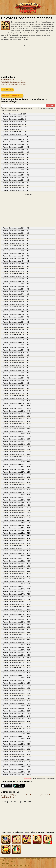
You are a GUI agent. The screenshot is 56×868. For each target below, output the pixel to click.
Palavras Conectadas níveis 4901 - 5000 (16, 274)
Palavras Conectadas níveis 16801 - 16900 (17, 576)
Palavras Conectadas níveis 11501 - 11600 (17, 442)
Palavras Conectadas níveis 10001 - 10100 (17, 403)
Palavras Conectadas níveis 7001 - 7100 (16, 327)
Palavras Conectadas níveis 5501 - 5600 (16, 289)
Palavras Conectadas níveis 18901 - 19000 (17, 630)
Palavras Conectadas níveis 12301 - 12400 (17, 462)
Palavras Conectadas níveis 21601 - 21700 (17, 698)
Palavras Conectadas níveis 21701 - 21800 (17, 701)
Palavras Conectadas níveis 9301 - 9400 (16, 386)
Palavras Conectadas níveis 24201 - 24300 (17, 764)
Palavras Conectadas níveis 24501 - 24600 (17, 772)
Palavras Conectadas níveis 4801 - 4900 (16, 271)
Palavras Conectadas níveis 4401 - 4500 (16, 261)
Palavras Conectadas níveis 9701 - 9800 (16, 396)
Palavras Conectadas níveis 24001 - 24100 (17, 759)
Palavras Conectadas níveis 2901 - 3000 (16, 188)
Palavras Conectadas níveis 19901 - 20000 (17, 655)
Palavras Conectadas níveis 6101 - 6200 (16, 304)
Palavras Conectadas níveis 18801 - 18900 (17, 627)
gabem (31, 795)
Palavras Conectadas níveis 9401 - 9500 (16, 388)
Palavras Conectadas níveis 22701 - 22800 (17, 726)
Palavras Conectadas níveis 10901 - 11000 (17, 426)
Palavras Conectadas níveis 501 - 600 (15, 127)
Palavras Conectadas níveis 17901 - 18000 (17, 604)
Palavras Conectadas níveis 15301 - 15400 (17, 538)
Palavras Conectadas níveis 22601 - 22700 (17, 724)
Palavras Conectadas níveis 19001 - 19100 (17, 632)
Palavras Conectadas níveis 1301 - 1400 (16, 147)
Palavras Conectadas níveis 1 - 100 (14, 114)
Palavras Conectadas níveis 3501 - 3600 (16, 238)
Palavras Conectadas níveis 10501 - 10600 (17, 416)
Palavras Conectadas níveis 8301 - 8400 (16, 360)
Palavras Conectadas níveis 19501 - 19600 (17, 645)
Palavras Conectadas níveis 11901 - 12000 (17, 452)
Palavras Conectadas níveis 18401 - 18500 (17, 617)
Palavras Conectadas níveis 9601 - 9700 (16, 393)
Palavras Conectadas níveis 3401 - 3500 (16, 236)
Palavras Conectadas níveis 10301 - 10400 (17, 411)
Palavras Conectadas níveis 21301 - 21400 (17, 691)
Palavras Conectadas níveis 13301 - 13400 (17, 487)
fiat (45, 795)
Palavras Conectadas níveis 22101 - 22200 (17, 711)
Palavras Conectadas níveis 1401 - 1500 (16, 150)
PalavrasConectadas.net (20, 866)
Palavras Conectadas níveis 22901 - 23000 (17, 731)
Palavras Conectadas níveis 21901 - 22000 (17, 706)
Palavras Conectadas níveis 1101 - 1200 (16, 142)
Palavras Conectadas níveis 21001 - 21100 (17, 683)
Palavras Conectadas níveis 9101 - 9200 (16, 381)
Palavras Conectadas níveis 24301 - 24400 (17, 767)
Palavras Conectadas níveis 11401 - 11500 (17, 439)
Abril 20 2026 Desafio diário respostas (13, 80)
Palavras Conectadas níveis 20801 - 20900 (17, 678)
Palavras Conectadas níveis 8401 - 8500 (16, 363)
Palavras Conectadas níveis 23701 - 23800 (17, 752)
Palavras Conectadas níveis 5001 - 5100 (16, 276)
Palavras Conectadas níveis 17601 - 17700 (17, 597)
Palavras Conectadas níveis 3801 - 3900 (16, 246)
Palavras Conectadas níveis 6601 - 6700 (16, 317)
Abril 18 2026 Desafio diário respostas (13, 84)
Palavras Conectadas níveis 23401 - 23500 (17, 744)
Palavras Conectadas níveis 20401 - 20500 (17, 668)
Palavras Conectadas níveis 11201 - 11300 (17, 434)
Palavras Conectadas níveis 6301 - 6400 (16, 309)
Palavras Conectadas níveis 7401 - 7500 (16, 337)
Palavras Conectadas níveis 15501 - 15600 (17, 543)
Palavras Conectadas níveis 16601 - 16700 (17, 571)
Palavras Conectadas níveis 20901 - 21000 (17, 680)
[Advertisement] (28, 60)
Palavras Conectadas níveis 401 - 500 (15, 124)
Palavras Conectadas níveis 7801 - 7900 (16, 347)
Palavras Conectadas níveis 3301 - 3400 (16, 233)
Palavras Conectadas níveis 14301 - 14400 (17, 513)
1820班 (12, 795)
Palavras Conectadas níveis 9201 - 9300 (16, 383)
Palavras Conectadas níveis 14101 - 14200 (17, 508)
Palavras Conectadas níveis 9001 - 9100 (16, 378)
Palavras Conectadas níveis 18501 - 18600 (17, 619)
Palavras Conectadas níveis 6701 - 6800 (16, 320)
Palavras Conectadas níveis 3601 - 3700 (16, 241)
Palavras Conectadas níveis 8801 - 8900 (16, 373)
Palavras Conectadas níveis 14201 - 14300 (17, 510)
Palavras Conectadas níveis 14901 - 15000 (17, 528)
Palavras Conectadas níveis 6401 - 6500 (16, 312)
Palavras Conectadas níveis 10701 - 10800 (17, 421)
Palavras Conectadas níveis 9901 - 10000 (16, 401)
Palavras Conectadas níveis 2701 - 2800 (16, 183)
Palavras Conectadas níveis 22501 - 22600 (17, 721)
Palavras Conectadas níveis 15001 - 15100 (17, 531)
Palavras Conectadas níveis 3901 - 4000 (16, 248)
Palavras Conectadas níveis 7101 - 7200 (16, 330)
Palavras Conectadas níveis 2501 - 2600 (16, 178)
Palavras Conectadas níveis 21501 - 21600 (17, 696)
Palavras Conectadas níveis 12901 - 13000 (17, 477)
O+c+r (12, 797)
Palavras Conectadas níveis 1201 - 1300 (16, 144)
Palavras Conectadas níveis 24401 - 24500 (17, 769)
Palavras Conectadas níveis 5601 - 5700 (16, 292)
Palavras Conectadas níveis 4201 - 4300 (16, 256)
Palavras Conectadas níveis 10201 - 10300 (17, 408)
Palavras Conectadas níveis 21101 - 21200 (17, 686)
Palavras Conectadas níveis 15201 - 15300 (17, 536)
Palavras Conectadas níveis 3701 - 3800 (16, 243)
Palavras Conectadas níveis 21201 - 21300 (17, 688)
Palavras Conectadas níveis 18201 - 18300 (17, 612)
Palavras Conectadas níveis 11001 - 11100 (17, 429)
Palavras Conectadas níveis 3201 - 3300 (16, 231)
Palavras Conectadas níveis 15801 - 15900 (17, 551)
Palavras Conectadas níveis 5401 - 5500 (16, 286)
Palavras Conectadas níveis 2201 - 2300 (16, 170)
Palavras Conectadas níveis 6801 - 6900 (16, 322)
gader (17, 795)
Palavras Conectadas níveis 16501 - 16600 (17, 569)
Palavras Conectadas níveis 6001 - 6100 (16, 302)
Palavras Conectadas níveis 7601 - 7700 (16, 342)
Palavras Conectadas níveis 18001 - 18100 (17, 607)
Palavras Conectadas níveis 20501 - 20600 (17, 670)
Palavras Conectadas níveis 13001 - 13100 (17, 480)
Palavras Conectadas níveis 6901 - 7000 (16, 325)
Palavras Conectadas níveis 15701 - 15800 (17, 548)
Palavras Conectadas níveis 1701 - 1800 (16, 157)
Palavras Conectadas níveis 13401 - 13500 (17, 490)
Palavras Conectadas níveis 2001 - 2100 (16, 165)
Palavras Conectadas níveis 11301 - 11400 (17, 436)
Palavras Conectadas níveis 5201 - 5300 (16, 281)
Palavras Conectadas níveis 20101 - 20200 (17, 660)
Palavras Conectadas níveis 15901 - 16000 (17, 553)
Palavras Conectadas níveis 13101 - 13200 (17, 482)
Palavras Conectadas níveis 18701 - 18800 (17, 625)
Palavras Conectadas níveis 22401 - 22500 (17, 719)
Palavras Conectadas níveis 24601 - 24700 (17, 775)
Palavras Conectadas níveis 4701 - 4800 (16, 269)
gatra (3, 795)
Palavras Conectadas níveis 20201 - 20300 (17, 663)
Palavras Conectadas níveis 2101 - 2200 (16, 167)
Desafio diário (7, 90)
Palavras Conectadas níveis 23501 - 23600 (17, 747)
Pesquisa (50, 105)
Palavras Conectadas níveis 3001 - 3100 (16, 190)
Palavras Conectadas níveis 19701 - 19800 (17, 650)
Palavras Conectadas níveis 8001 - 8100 (16, 353)
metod (22, 795)
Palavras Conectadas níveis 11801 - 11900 (17, 449)
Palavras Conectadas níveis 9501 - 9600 (16, 391)
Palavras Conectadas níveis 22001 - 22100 (17, 708)
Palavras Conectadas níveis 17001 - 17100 (17, 581)
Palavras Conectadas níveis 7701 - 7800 (16, 345)
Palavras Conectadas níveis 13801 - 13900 (17, 500)
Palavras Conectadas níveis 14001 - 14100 (17, 505)
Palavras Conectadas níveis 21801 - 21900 (17, 703)
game (7, 795)
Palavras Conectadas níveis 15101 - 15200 (17, 533)
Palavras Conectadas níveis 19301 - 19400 (17, 640)
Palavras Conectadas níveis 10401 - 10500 (17, 414)
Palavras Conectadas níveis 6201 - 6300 (16, 307)
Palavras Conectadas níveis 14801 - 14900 (17, 525)
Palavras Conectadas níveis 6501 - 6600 (16, 314)
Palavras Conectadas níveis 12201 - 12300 (17, 459)
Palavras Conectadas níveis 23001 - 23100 (17, 734)
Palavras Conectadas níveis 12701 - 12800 (17, 472)
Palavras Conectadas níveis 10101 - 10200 (17, 406)
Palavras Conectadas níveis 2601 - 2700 (16, 180)
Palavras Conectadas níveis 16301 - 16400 (17, 564)
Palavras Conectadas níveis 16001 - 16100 (17, 556)
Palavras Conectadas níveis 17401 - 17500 (17, 592)
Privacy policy (5, 863)
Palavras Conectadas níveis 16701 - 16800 (17, 574)
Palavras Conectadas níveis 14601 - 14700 (17, 520)
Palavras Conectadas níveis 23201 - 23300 (17, 739)
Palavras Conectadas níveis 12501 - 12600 (17, 467)
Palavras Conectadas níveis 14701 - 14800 (17, 523)
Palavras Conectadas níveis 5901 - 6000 (16, 299)
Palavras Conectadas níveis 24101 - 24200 (17, 762)
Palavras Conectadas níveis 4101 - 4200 (16, 253)
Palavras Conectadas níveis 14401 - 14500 (17, 515)
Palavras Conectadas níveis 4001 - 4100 (16, 251)
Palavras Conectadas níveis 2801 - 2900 (16, 185)
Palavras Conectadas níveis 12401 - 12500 (17, 464)
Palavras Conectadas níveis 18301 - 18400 (17, 614)
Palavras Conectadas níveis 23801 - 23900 (17, 754)
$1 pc (7, 797)
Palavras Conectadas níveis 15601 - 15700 (17, 546)
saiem (36, 795)
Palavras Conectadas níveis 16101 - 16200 (17, 558)
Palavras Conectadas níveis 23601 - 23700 (17, 749)
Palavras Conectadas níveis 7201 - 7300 (16, 332)
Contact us (4, 859)
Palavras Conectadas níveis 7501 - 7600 (16, 340)
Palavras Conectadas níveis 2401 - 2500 (16, 175)
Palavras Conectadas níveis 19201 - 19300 (17, 637)
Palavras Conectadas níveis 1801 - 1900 (16, 160)
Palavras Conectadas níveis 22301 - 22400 (17, 716)
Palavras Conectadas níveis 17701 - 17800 (17, 599)
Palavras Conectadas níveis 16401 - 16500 (17, 566)
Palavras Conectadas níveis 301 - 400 (15, 122)
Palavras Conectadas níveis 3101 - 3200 (16, 228)
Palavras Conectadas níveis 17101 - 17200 (17, 584)
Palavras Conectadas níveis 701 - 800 (15, 132)
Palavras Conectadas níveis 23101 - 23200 (17, 736)
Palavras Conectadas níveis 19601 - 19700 (17, 647)
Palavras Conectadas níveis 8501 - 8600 (16, 365)
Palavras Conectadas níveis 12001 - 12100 (17, 454)
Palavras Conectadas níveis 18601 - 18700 (17, 622)
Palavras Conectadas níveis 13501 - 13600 (17, 492)
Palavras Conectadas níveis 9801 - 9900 (16, 398)
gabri (26, 795)
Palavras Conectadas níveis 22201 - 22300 (17, 714)
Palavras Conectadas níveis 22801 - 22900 (17, 729)
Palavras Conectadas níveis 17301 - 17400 (17, 589)
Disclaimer (4, 861)
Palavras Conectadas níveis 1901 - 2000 (16, 162)
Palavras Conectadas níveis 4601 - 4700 (16, 266)
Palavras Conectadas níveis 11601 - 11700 (17, 444)
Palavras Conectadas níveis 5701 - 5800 (16, 294)
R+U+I (49, 795)
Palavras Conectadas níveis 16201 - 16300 (17, 561)
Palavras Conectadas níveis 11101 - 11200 (17, 431)
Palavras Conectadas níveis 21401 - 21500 (17, 693)
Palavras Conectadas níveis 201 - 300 (15, 119)
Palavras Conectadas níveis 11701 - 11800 (17, 447)
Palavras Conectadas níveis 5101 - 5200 (16, 279)
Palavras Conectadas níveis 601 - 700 (15, 129)
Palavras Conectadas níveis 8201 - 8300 (16, 358)
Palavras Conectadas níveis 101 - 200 (15, 117)
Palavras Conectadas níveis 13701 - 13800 (17, 497)
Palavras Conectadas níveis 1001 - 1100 (16, 139)
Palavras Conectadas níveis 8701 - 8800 (16, 370)
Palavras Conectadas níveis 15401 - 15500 (17, 541)
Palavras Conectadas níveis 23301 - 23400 (17, 741)
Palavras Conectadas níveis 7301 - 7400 (16, 335)
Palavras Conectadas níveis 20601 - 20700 (17, 673)
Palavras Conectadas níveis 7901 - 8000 (16, 350)
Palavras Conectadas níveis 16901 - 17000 (17, 579)
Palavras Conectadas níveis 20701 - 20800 (17, 675)
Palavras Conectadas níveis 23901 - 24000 (17, 757)
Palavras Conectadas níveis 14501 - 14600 (17, 518)
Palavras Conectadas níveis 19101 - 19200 (17, 635)
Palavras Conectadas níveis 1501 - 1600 (16, 152)
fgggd (3, 797)
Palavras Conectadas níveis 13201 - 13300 (17, 485)
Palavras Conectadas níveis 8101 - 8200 (16, 355)
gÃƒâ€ (41, 795)
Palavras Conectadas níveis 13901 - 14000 (17, 503)
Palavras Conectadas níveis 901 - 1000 (15, 137)
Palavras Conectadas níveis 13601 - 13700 (17, 495)
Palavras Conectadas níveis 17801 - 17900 (17, 602)
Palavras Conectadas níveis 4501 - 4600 (16, 264)
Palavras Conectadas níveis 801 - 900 (15, 134)
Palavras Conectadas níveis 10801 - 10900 (17, 424)
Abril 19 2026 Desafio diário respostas (13, 82)
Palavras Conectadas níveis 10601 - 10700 (17, 419)
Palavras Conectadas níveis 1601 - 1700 (16, 155)
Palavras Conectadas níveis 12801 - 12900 (17, 475)
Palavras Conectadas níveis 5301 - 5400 (16, 284)
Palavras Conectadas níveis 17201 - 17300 (17, 586)
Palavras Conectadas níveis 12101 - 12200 (17, 457)
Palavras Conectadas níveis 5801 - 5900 (16, 297)
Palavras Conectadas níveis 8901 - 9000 (16, 375)
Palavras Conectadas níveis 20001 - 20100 (17, 658)
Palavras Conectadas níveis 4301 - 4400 (16, 259)
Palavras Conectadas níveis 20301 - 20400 (17, 665)
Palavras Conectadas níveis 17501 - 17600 (17, 594)
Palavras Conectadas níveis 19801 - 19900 (17, 653)
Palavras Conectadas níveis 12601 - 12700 (17, 469)
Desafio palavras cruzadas (12, 96)
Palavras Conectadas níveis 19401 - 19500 (17, 642)
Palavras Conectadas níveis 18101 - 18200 (17, 609)
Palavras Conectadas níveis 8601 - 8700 (16, 368)
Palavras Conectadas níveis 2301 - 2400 (16, 172)
